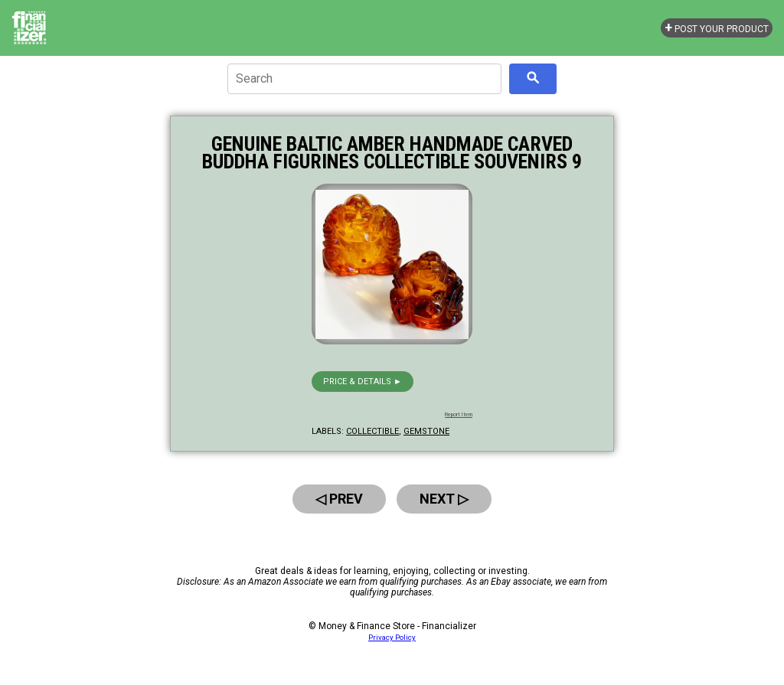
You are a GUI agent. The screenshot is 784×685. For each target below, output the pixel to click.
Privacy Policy (392, 637)
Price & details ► (363, 382)
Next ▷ (444, 499)
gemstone (426, 431)
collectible (372, 431)
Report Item (459, 415)
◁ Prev (339, 499)
